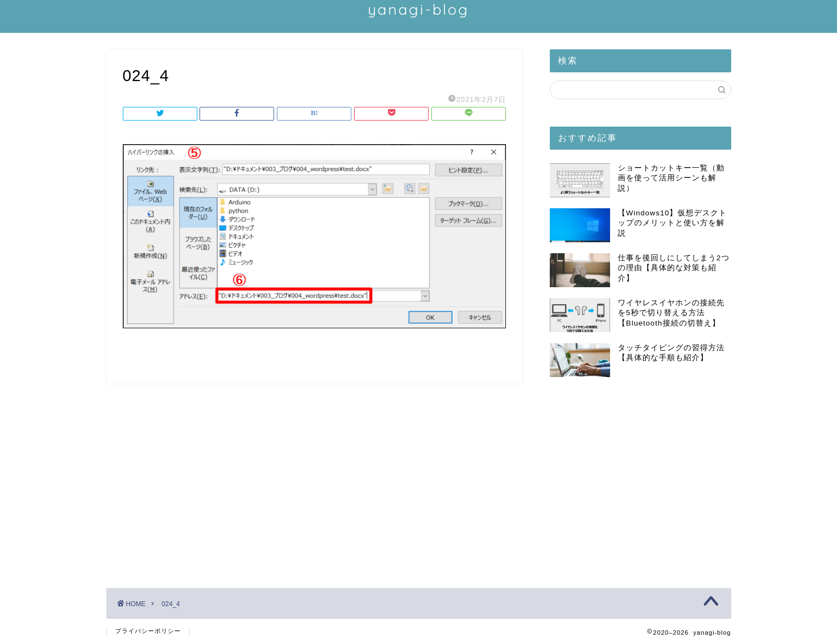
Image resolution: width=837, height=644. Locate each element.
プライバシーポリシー (148, 631)
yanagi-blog (418, 9)
